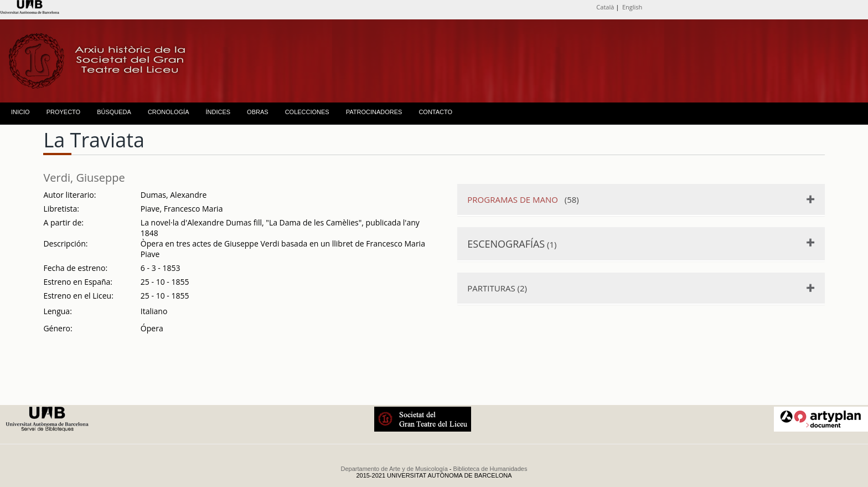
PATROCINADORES (374, 112)
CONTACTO (435, 112)
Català (605, 7)
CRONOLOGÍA (169, 112)
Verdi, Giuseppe (84, 178)
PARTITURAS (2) (497, 288)
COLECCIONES (307, 112)
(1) (512, 244)
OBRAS (258, 112)
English (632, 7)
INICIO (20, 112)
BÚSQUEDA (114, 112)
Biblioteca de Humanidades (490, 469)
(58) (523, 199)
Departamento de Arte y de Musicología (394, 469)
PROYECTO (64, 112)
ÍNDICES (218, 112)
